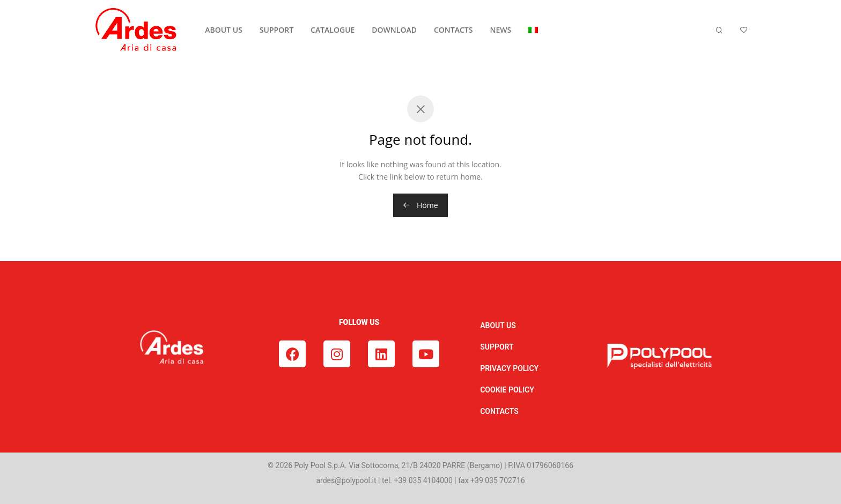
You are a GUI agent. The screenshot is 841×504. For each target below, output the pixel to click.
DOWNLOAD (394, 30)
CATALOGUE (333, 30)
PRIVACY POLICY (509, 368)
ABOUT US (224, 30)
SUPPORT (276, 30)
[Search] (719, 30)
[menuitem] (533, 30)
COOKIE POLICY (507, 390)
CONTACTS (453, 30)
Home (420, 205)
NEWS (500, 30)
